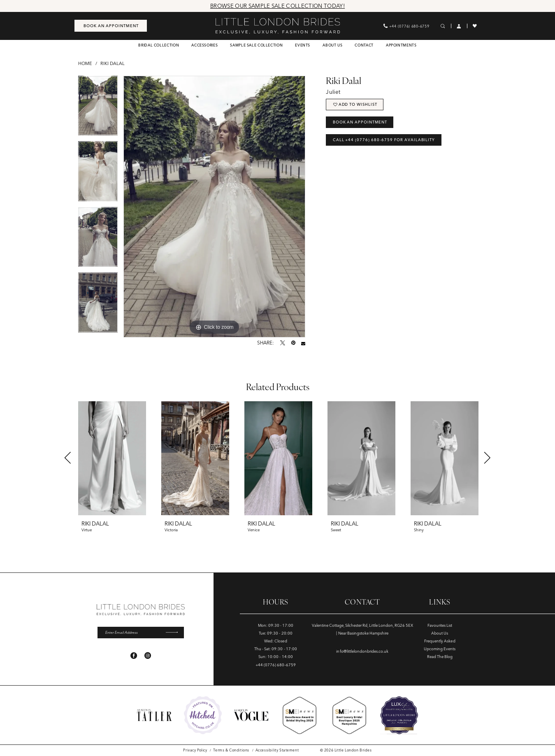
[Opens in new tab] (203, 715)
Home (85, 63)
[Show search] (443, 26)
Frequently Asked (440, 641)
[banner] (277, 26)
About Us (440, 633)
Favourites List (440, 625)
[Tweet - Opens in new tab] (283, 343)
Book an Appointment (360, 123)
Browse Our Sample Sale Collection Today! (277, 6)
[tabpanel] (98, 109)
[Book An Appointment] (111, 26)
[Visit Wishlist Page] (475, 26)
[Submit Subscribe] (174, 633)
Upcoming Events (440, 649)
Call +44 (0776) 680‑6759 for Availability (384, 141)
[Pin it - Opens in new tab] (293, 343)
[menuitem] (111, 26)
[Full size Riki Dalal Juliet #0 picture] (214, 207)
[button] (459, 26)
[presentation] (112, 458)
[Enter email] (140, 633)
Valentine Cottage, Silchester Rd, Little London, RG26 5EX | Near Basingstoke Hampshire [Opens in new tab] (362, 629)
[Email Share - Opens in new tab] (303, 343)
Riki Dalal (113, 63)
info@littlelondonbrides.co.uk (362, 651)
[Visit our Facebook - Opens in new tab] (134, 656)
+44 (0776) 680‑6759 (276, 665)
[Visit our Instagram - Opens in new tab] (148, 656)
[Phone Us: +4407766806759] (406, 26)
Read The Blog (440, 657)
